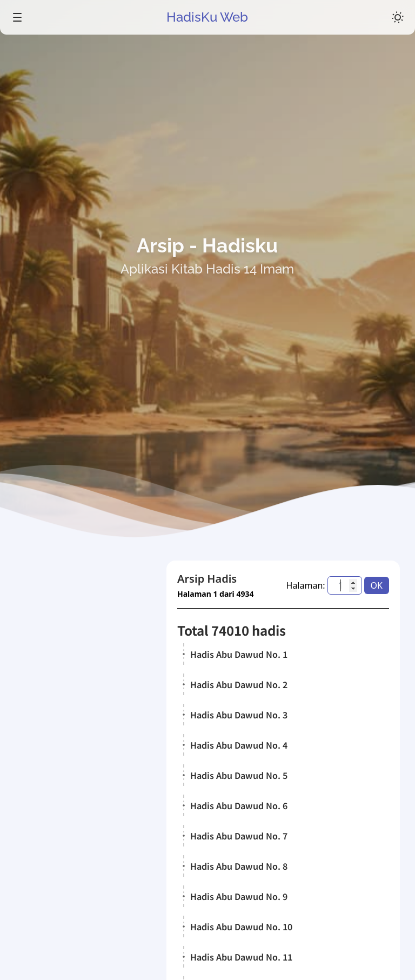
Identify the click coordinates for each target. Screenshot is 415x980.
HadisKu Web (208, 17)
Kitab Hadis (62, 827)
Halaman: (306, 585)
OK (377, 585)
